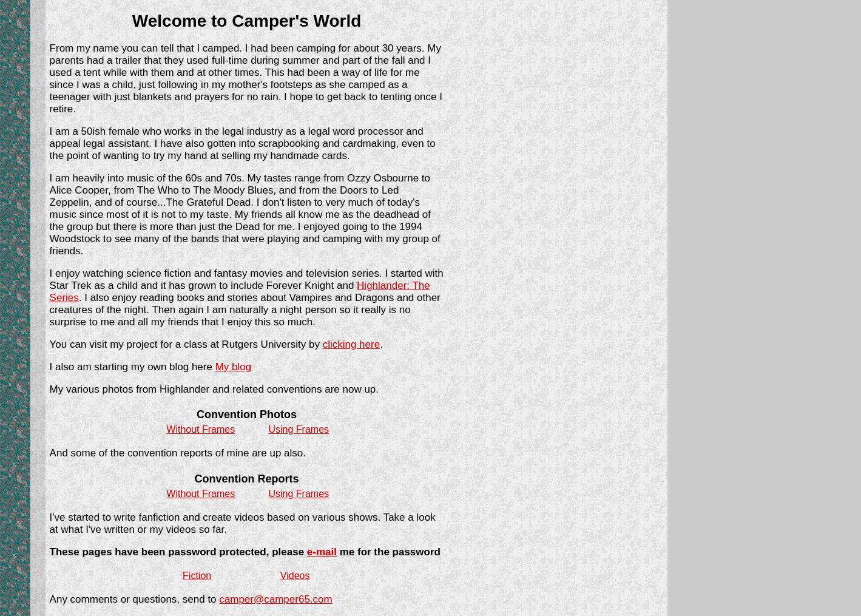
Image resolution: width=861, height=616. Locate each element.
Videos (295, 576)
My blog (234, 367)
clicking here (352, 344)
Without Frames (201, 429)
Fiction (197, 576)
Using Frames (299, 429)
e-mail (322, 552)
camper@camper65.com (275, 599)
